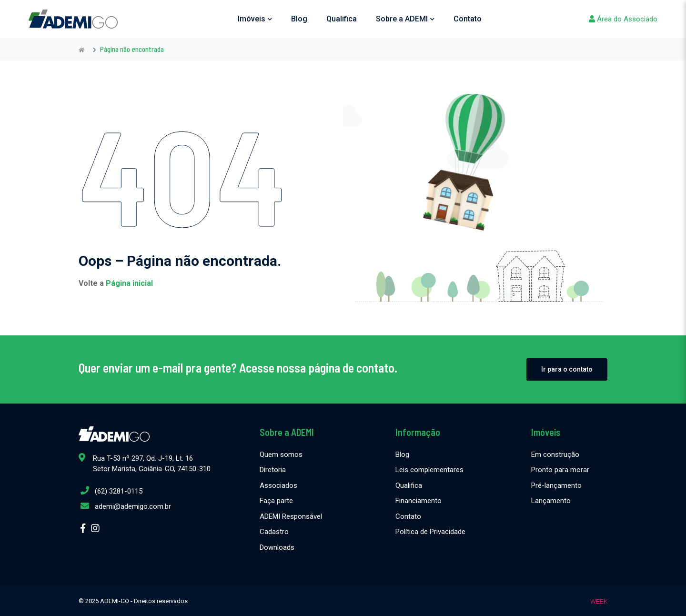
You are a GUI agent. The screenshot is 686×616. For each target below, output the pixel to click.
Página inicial (129, 283)
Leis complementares (429, 470)
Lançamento (551, 501)
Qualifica (342, 19)
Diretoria (273, 470)
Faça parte (276, 501)
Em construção (555, 454)
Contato (468, 19)
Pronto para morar (560, 470)
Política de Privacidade (430, 532)
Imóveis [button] (255, 19)
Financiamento (419, 501)
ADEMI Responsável (291, 516)
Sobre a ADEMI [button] (405, 19)
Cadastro (274, 532)
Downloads (277, 547)
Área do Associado (623, 19)
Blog (299, 19)
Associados (278, 485)
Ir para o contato (567, 369)
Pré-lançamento (556, 485)
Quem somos (281, 454)
